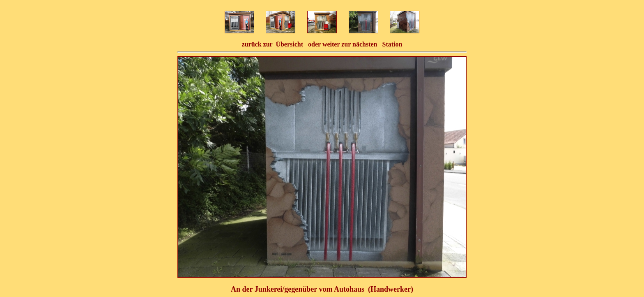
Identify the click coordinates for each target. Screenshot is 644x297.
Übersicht (289, 44)
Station (392, 44)
